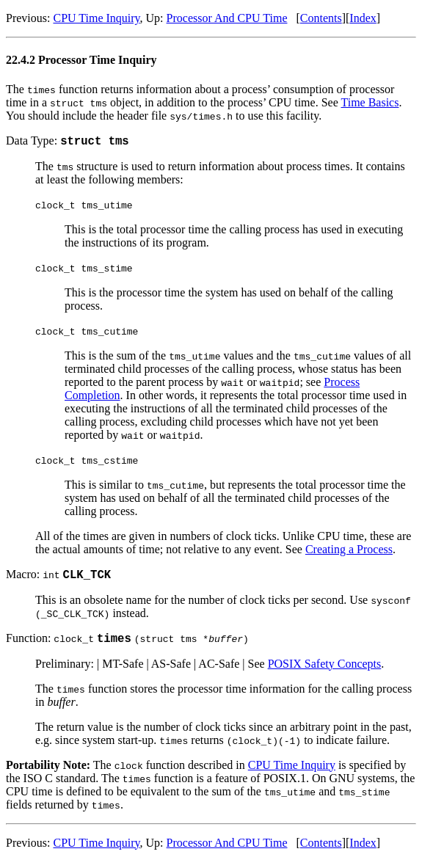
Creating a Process (349, 551)
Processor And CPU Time (227, 18)
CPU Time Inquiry (96, 18)
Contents (321, 18)
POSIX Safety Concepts (325, 670)
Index (363, 18)
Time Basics (370, 102)
